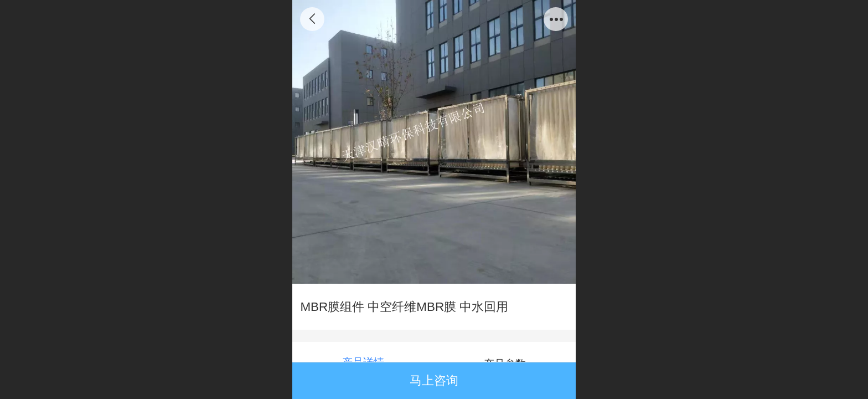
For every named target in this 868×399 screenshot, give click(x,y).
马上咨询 (434, 380)
